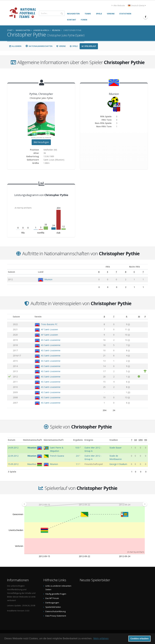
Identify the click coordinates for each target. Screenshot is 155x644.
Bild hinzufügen (41, 142)
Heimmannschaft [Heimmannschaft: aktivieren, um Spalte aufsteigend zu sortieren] (33, 440)
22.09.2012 (13, 456)
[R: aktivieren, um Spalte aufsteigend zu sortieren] (127, 317)
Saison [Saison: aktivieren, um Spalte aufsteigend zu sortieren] (11, 272)
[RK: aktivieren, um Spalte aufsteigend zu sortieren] (146, 440)
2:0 (78, 456)
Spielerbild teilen (53, 607)
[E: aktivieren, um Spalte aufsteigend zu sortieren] (99, 272)
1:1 (78, 464)
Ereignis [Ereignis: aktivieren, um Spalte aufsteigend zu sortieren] (89, 440)
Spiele (74, 46)
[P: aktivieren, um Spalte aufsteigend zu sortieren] (145, 317)
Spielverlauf (89, 46)
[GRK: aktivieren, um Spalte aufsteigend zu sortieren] (141, 440)
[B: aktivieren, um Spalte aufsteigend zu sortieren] (91, 272)
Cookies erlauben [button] (140, 639)
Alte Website (118, 6)
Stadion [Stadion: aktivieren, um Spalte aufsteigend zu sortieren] (114, 440)
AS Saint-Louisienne (51, 340)
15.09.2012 (13, 464)
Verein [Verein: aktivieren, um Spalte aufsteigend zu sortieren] (38, 317)
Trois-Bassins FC (49, 324)
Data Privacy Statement (56, 616)
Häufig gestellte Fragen (56, 594)
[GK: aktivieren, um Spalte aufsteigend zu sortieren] (135, 440)
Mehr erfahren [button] (101, 638)
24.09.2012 (13, 448)
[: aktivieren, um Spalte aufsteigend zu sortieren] (10, 317)
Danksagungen (52, 603)
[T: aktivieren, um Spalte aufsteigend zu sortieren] (107, 272)
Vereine (61, 46)
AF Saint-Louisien (49, 329)
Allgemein (15, 46)
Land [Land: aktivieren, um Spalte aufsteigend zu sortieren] (38, 272)
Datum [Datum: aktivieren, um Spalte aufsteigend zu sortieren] (12, 440)
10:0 (78, 448)
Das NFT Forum (52, 598)
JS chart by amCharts (23, 208)
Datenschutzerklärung (55, 611)
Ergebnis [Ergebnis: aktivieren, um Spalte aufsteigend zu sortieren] (78, 440)
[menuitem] (84, 504)
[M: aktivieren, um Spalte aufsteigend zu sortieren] (139, 317)
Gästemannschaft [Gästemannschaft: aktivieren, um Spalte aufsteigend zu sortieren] (54, 440)
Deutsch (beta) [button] (137, 6)
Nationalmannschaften (39, 46)
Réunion (46, 279)
